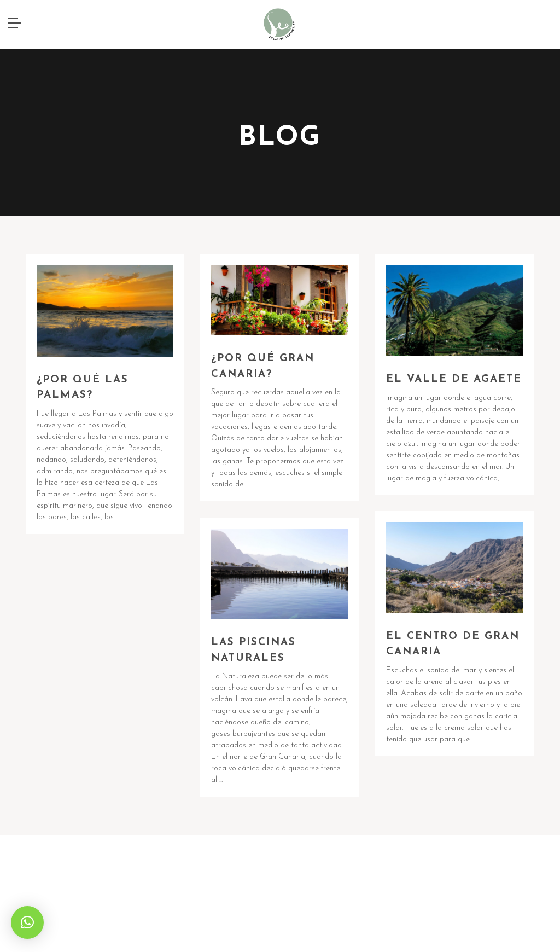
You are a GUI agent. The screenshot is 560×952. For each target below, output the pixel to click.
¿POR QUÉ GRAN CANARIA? (263, 367)
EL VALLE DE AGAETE (454, 379)
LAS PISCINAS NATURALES (253, 651)
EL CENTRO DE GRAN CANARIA (453, 645)
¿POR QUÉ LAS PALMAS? (83, 388)
